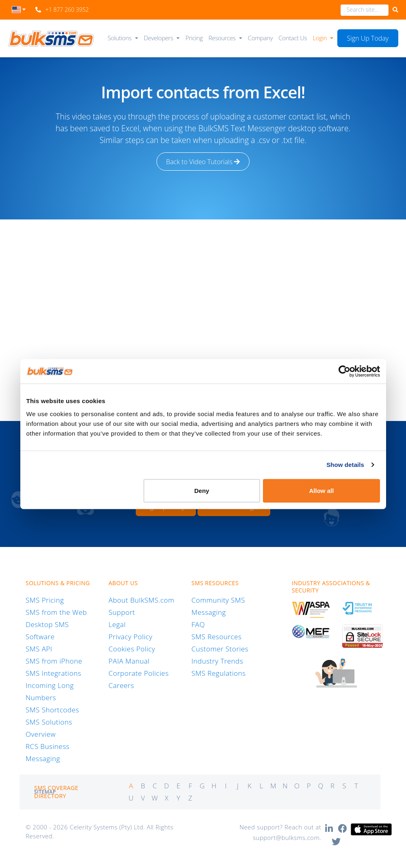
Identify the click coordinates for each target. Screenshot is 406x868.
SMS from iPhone (54, 661)
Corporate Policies (139, 673)
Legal (117, 624)
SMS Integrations (53, 673)
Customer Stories (220, 649)
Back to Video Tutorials (203, 162)
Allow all (322, 490)
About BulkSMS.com (141, 600)
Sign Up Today (368, 38)
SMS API (39, 649)
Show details (345, 465)
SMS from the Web (56, 612)
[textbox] (19, 10)
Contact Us (293, 38)
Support (122, 612)
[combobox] (19, 12)
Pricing (194, 38)
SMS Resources (216, 637)
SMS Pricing (45, 600)
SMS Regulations (219, 673)
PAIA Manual (129, 661)
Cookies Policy (132, 649)
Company (260, 38)
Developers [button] (158, 38)
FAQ (198, 624)
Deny (202, 490)
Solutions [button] (120, 38)
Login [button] (320, 38)
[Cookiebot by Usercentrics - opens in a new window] (344, 371)
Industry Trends (217, 661)
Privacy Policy (130, 637)
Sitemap (45, 792)
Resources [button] (222, 38)
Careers (121, 685)
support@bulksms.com (286, 838)
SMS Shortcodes (52, 710)
